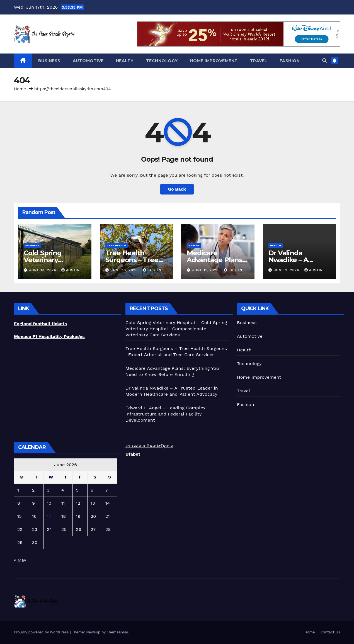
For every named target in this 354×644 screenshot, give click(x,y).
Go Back (177, 189)
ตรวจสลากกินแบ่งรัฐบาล (149, 446)
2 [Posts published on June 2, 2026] (33, 490)
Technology (162, 61)
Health (125, 61)
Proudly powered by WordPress (42, 632)
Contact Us (330, 632)
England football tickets (40, 324)
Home (20, 89)
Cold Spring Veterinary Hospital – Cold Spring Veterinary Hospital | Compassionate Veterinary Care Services (176, 329)
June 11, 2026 (206, 270)
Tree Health (117, 245)
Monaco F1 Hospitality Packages (49, 336)
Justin (71, 270)
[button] (324, 61)
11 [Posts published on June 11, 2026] (63, 503)
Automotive (88, 61)
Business (49, 61)
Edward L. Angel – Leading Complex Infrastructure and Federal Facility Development (165, 414)
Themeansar (117, 632)
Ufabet (133, 454)
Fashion (290, 61)
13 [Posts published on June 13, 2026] (93, 503)
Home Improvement (214, 61)
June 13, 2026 (43, 270)
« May (20, 560)
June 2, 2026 (287, 270)
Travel (259, 61)
